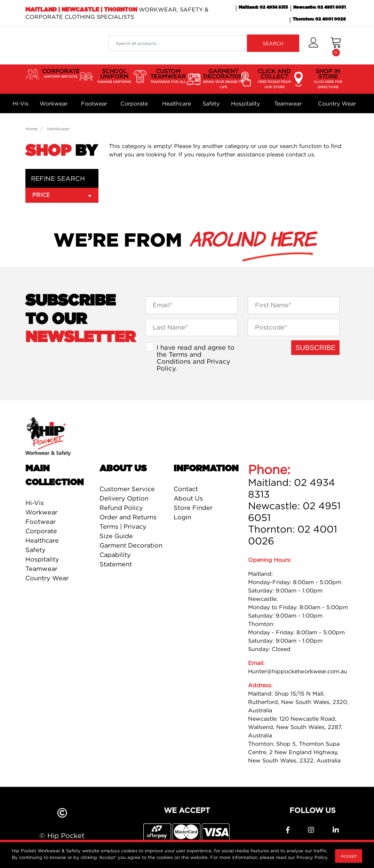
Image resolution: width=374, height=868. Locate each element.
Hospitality (245, 103)
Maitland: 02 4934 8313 (263, 7)
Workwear (54, 103)
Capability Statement (116, 559)
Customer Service (127, 489)
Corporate (134, 103)
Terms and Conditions (179, 358)
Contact (186, 489)
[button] (313, 46)
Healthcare (177, 103)
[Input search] (178, 43)
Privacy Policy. (312, 857)
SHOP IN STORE (328, 79)
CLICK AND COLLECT (274, 79)
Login (182, 517)
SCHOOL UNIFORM (114, 76)
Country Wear (337, 103)
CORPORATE (61, 73)
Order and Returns (128, 517)
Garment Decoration (131, 545)
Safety (211, 103)
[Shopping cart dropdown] (336, 46)
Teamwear (288, 103)
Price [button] (62, 195)
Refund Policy (121, 508)
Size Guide (116, 536)
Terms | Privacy (123, 526)
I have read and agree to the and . (196, 358)
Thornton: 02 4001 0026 (319, 19)
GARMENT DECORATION (223, 79)
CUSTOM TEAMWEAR (168, 76)
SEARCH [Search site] (273, 43)
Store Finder (193, 508)
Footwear (94, 103)
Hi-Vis (21, 103)
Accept (349, 856)
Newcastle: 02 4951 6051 (320, 7)
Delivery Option (124, 498)
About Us (188, 498)
